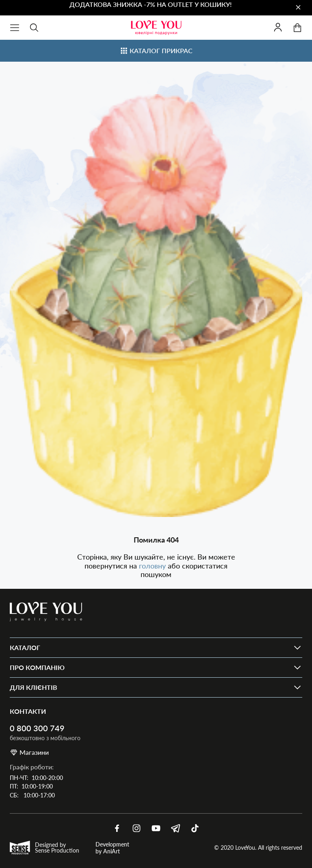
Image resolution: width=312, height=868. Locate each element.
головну (153, 566)
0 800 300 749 (37, 728)
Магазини (29, 752)
